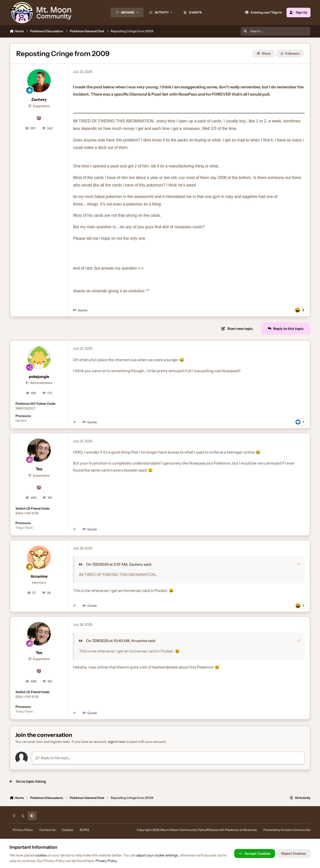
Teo (39, 469)
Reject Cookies (294, 853)
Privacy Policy (23, 830)
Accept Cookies (255, 853)
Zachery (39, 99)
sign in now (117, 742)
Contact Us (47, 830)
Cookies (67, 830)
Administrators (41, 383)
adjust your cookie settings (157, 855)
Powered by (287, 830)
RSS (85, 830)
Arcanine (39, 576)
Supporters (41, 106)
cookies (41, 855)
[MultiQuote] (74, 422)
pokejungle (39, 377)
